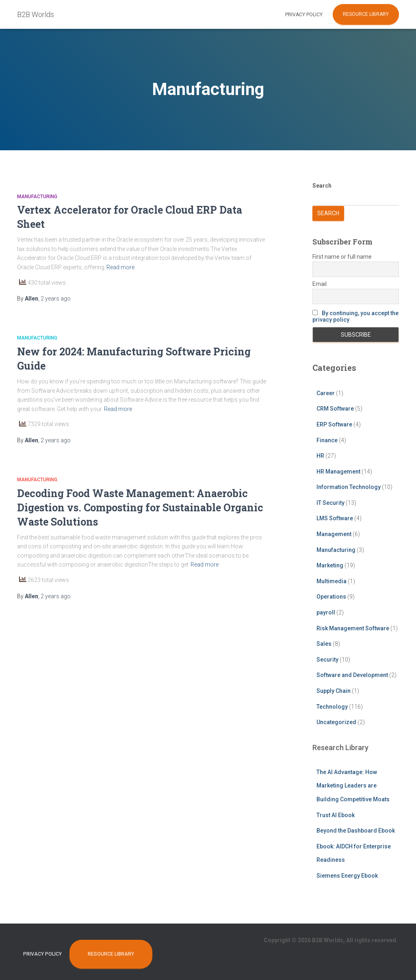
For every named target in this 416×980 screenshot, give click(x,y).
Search (322, 186)
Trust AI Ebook (336, 815)
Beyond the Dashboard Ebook (356, 831)
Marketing (330, 565)
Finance (327, 440)
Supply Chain (334, 691)
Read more (120, 267)
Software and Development (352, 675)
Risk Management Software (353, 628)
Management (334, 534)
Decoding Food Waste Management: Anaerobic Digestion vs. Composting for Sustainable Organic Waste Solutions (140, 507)
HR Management (338, 472)
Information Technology (349, 487)
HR (320, 456)
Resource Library (366, 14)
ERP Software (334, 424)
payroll (326, 612)
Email (320, 284)
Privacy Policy (304, 15)
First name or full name (342, 257)
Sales (324, 644)
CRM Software (335, 409)
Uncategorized (336, 722)
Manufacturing (37, 197)
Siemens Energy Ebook (347, 876)
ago (56, 299)
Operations (331, 597)
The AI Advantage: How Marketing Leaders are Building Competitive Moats (353, 786)
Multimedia (331, 581)
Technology (332, 707)
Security (327, 660)
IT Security (330, 503)
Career (326, 393)
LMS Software (335, 518)
